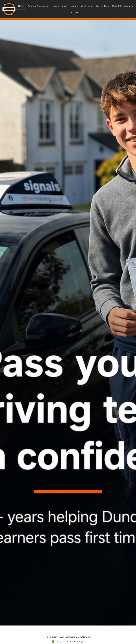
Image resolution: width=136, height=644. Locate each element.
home (21, 6)
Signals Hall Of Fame (82, 6)
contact (75, 12)
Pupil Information (121, 6)
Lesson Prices (60, 6)
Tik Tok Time (102, 6)
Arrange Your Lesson (38, 6)
